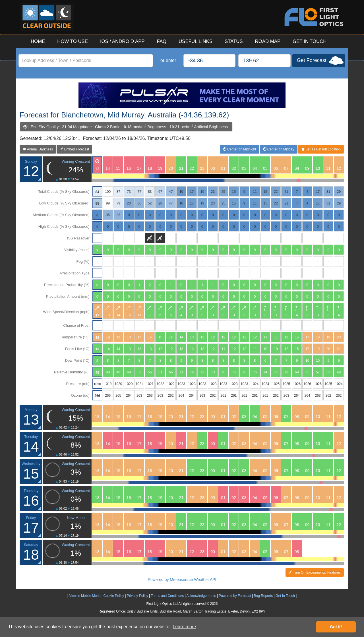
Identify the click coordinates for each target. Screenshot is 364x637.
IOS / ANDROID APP (122, 41)
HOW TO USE (73, 41)
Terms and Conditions (167, 596)
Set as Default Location (321, 149)
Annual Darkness (38, 149)
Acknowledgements (201, 596)
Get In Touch (285, 596)
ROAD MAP (268, 41)
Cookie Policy (114, 596)
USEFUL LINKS (196, 41)
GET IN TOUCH (310, 41)
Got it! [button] (336, 627)
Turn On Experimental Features (315, 572)
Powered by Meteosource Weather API (182, 580)
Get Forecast (312, 60)
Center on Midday (279, 149)
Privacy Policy (137, 596)
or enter (168, 60)
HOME (38, 41)
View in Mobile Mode (85, 596)
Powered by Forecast (235, 596)
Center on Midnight (240, 149)
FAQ (162, 41)
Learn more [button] (184, 627)
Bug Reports (263, 596)
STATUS (234, 41)
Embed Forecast (74, 149)
